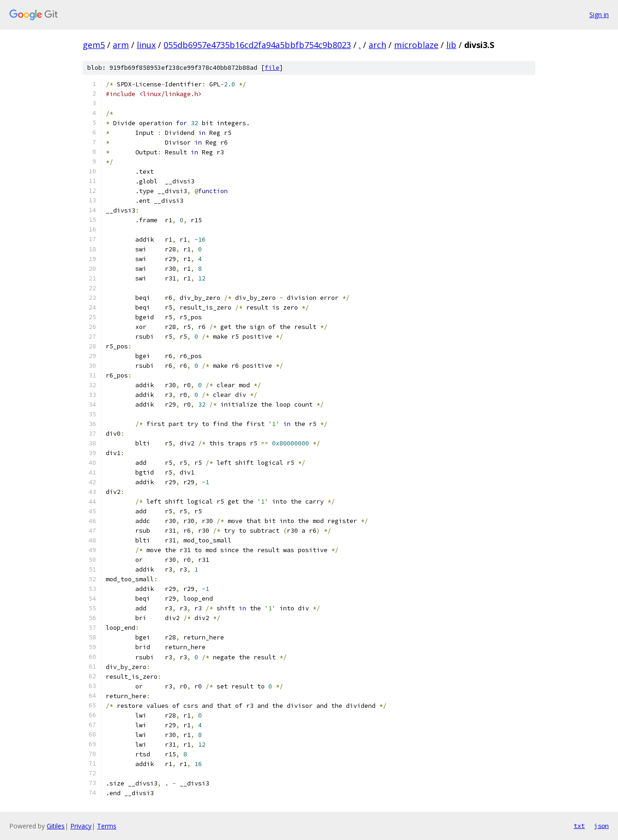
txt (579, 826)
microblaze (416, 45)
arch (377, 45)
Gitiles (56, 826)
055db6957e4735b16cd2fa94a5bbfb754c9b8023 (257, 45)
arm (121, 45)
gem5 (94, 45)
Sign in (599, 15)
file (272, 68)
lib (451, 45)
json (601, 826)
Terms (107, 826)
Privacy (81, 826)
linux (146, 45)
